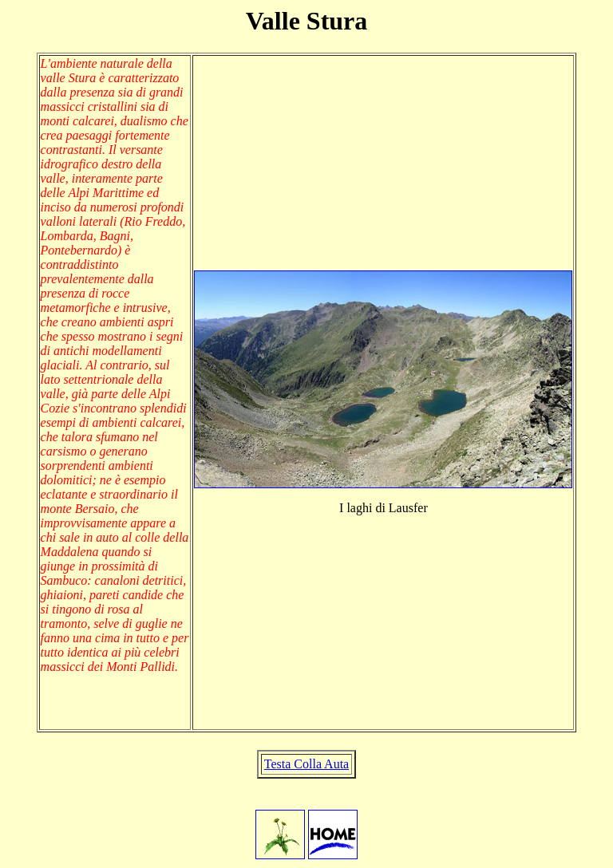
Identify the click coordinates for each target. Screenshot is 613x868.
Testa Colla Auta (306, 764)
